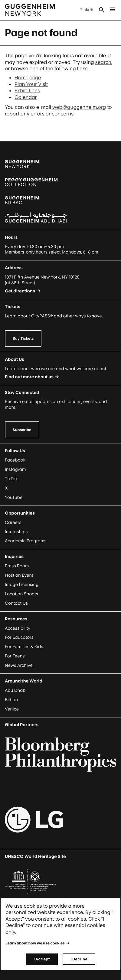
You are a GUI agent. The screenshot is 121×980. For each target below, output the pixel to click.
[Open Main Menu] (113, 10)
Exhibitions (27, 90)
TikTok (11, 479)
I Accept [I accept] (42, 959)
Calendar (26, 97)
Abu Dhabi (16, 690)
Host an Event (19, 575)
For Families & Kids (24, 647)
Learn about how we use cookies (35, 943)
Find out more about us (29, 377)
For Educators (19, 637)
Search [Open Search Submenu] (102, 10)
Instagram (15, 470)
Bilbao (11, 700)
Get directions (20, 291)
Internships (16, 532)
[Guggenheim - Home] (30, 10)
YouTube (14, 498)
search (103, 62)
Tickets (87, 10)
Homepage (28, 77)
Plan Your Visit (31, 84)
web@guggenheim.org (79, 107)
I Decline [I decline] (79, 959)
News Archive (19, 665)
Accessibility (18, 628)
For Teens (15, 656)
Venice (12, 709)
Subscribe (22, 430)
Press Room (17, 566)
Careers (13, 523)
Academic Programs (26, 541)
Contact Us (16, 603)
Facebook (15, 460)
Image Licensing (22, 585)
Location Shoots (21, 594)
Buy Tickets (23, 338)
